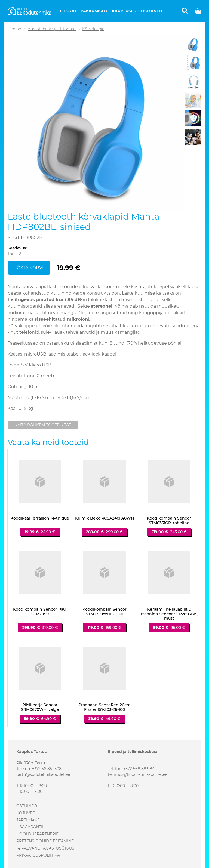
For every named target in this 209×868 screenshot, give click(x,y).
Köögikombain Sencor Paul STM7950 (40, 612)
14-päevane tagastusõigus (45, 848)
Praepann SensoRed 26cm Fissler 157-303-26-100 (104, 707)
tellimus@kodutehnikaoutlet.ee (138, 774)
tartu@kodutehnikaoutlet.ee (43, 774)
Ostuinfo (152, 11)
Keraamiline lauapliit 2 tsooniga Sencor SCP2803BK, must (169, 614)
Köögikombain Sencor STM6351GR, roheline (169, 521)
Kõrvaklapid (93, 29)
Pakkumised (94, 11)
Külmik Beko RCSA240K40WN (104, 518)
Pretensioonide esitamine (45, 841)
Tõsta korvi (29, 268)
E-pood (68, 11)
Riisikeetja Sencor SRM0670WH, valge (40, 707)
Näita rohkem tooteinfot (43, 425)
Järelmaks (28, 820)
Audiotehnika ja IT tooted (52, 29)
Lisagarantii (30, 827)
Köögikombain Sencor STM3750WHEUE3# (104, 612)
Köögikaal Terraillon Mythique (40, 518)
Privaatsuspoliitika (38, 855)
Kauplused (124, 11)
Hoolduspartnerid (38, 834)
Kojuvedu (27, 813)
